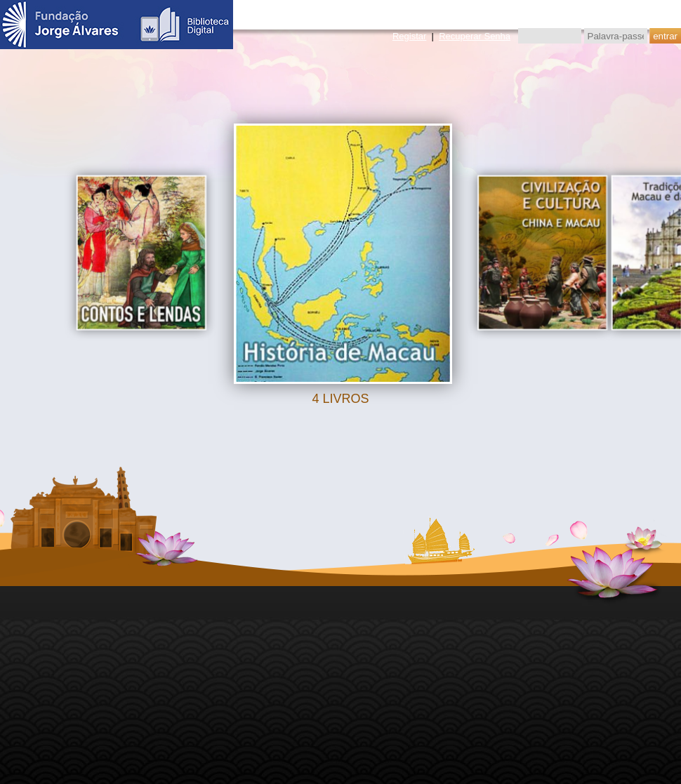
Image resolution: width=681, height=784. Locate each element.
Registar (409, 36)
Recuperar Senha (475, 36)
